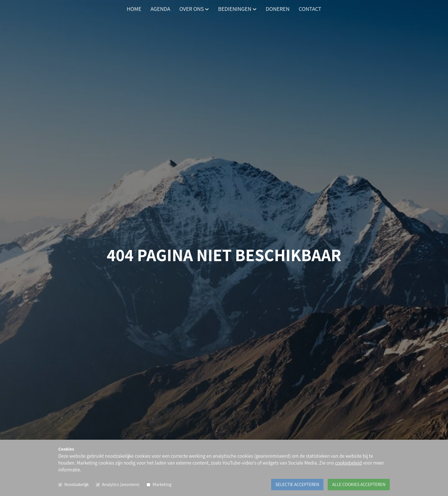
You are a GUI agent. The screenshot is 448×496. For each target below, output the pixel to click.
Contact (310, 9)
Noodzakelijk (77, 484)
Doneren (278, 9)
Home (134, 9)
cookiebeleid (349, 463)
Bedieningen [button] (237, 9)
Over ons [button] (194, 9)
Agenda (160, 9)
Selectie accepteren (297, 484)
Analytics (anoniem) (121, 484)
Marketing (162, 484)
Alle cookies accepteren (359, 484)
